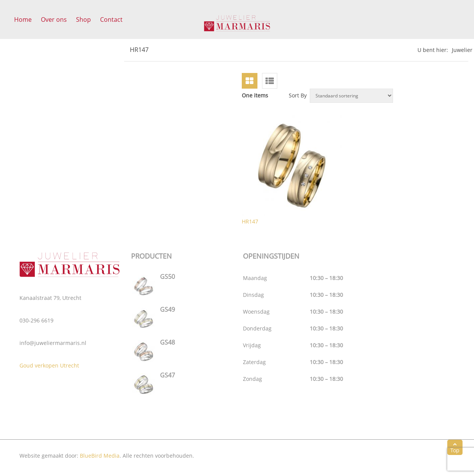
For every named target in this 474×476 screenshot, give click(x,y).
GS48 (167, 342)
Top (455, 448)
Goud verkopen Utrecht (49, 365)
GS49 (167, 309)
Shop (83, 19)
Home (23, 19)
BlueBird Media (100, 456)
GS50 (167, 277)
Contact (111, 19)
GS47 (167, 375)
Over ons (54, 19)
